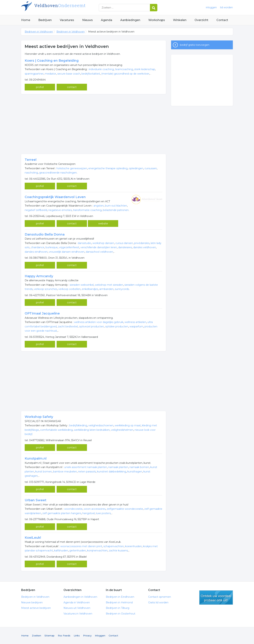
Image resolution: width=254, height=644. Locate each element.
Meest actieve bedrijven (36, 608)
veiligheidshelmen (122, 430)
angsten (99, 206)
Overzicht (201, 20)
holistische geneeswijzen (72, 168)
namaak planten (118, 467)
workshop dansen (103, 243)
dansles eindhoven (36, 252)
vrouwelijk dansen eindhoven (67, 252)
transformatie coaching (87, 210)
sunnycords (122, 289)
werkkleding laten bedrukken (92, 430)
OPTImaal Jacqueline (42, 313)
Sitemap (49, 636)
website (103, 224)
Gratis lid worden (158, 602)
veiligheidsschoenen (101, 425)
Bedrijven (45, 20)
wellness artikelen (135, 322)
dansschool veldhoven (99, 252)
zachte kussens (118, 551)
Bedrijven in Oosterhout (121, 614)
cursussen (151, 168)
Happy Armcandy (39, 276)
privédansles (142, 243)
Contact (222, 20)
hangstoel (89, 513)
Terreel (31, 160)
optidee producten (117, 327)
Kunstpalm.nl (36, 458)
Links (77, 636)
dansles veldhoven (145, 247)
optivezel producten (91, 327)
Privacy (87, 636)
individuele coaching (101, 69)
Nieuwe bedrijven (32, 602)
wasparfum (136, 327)
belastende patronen (116, 210)
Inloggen (100, 636)
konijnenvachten (97, 551)
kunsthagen (135, 472)
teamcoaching (124, 69)
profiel (40, 87)
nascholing (31, 173)
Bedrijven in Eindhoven (120, 597)
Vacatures (67, 20)
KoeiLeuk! (33, 538)
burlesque (52, 247)
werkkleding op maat (128, 425)
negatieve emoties (60, 210)
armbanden (106, 289)
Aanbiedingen (130, 20)
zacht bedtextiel (68, 327)
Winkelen (180, 20)
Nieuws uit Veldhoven (77, 608)
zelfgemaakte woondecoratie (125, 509)
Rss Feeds (64, 636)
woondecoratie (73, 509)
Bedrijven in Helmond (119, 602)
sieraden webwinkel (82, 285)
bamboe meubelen (65, 472)
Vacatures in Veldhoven (78, 614)
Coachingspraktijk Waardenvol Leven (55, 197)
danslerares (125, 247)
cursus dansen (124, 243)
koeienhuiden (133, 546)
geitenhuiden (78, 551)
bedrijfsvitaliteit (91, 74)
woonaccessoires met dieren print (81, 546)
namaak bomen (139, 467)
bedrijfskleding (78, 425)
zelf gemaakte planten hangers (62, 513)
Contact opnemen (160, 597)
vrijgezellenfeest (69, 247)
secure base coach (69, 74)
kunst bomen (44, 472)
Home (26, 20)
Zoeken (37, 636)
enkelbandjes (90, 289)
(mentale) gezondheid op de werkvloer (125, 74)
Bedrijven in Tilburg (118, 608)
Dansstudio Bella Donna (45, 234)
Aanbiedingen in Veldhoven (80, 597)
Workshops (157, 20)
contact (72, 87)
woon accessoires (95, 509)
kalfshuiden (61, 551)
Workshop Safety (39, 417)
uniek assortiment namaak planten (86, 467)
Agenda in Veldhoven (77, 602)
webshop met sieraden (109, 285)
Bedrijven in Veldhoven (65, 8)
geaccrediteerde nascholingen (58, 173)
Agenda (107, 20)
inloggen (211, 7)
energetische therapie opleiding (108, 168)
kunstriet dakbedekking (112, 472)
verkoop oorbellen (69, 289)
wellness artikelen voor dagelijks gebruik (99, 322)
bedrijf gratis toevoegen (195, 45)
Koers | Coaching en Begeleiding (52, 61)
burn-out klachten (116, 206)
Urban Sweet (36, 500)
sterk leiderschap (145, 69)
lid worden (226, 7)
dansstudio (84, 243)
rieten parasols (87, 472)
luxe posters (103, 513)
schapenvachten (114, 546)
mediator (50, 74)
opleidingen (136, 168)
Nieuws (87, 20)
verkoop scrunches (46, 289)
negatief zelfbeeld (36, 210)
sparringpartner (34, 74)
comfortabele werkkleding (56, 430)
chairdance (38, 247)
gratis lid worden (216, 598)
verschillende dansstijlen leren (99, 247)
